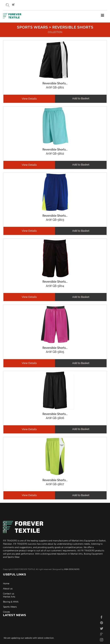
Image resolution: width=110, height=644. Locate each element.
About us (8, 589)
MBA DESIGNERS (72, 569)
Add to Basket (81, 98)
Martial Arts (9, 597)
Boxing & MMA (11, 602)
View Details (29, 99)
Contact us (9, 594)
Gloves (6, 612)
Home (6, 584)
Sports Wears (10, 607)
